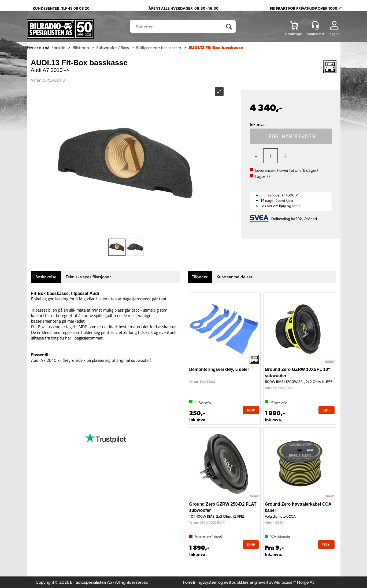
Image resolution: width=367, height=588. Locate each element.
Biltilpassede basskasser (159, 47)
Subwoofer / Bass (113, 47)
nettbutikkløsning (240, 582)
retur (296, 206)
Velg (326, 545)
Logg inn (334, 34)
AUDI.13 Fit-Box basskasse (216, 47)
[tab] (46, 277)
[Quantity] (270, 156)
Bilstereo (81, 47)
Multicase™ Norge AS (294, 582)
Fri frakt (267, 195)
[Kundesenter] (315, 25)
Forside (58, 47)
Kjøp (291, 136)
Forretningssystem (200, 582)
